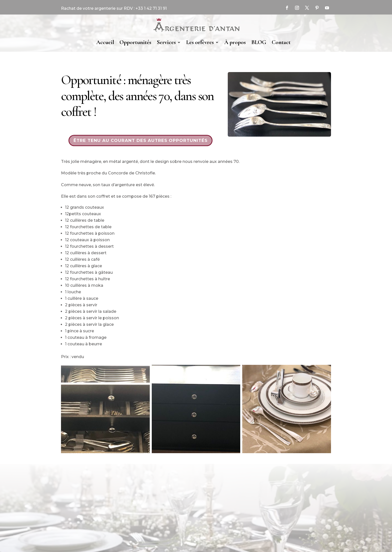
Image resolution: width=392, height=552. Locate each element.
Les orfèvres (200, 42)
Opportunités (135, 42)
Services (166, 42)
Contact (281, 42)
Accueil (105, 42)
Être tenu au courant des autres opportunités (140, 140)
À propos (235, 42)
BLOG (259, 42)
